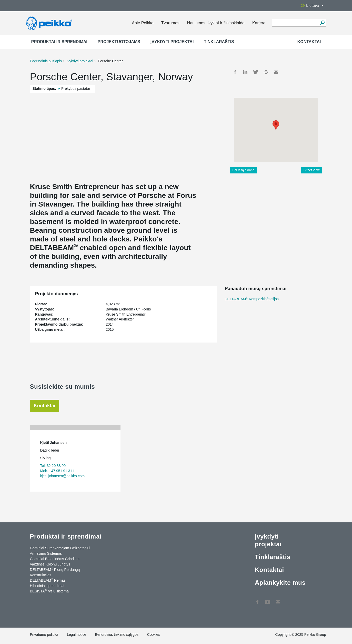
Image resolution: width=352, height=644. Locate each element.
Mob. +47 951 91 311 (57, 471)
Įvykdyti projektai (172, 42)
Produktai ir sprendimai (59, 42)
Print (266, 72)
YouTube (268, 599)
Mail (276, 72)
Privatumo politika (44, 635)
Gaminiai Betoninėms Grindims (55, 559)
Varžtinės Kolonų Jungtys (50, 564)
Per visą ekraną (244, 170)
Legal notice (77, 635)
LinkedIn (245, 72)
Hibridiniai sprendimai (47, 586)
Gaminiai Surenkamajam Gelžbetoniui (60, 548)
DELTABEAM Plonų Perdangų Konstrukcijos (55, 572)
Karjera (259, 23)
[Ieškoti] (322, 23)
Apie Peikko (143, 23)
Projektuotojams (119, 42)
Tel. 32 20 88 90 (53, 466)
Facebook (235, 72)
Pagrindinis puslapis (46, 61)
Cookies (154, 635)
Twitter (256, 72)
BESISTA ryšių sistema (49, 591)
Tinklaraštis (219, 42)
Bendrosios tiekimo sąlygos (117, 635)
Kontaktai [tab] (45, 406)
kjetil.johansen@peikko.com (63, 476)
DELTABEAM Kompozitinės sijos (252, 299)
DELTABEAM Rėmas (48, 580)
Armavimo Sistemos (46, 553)
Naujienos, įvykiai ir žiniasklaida (216, 23)
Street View (312, 170)
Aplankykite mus (280, 583)
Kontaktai (309, 42)
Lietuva (312, 6)
